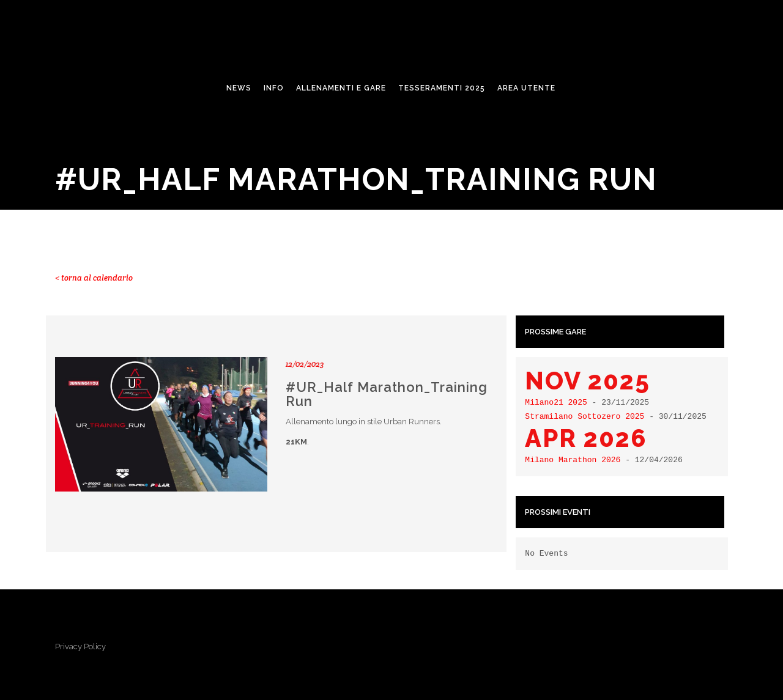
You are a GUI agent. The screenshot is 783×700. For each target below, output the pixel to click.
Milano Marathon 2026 (573, 460)
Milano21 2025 (556, 402)
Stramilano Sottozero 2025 (584, 416)
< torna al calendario (94, 278)
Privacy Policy (80, 647)
